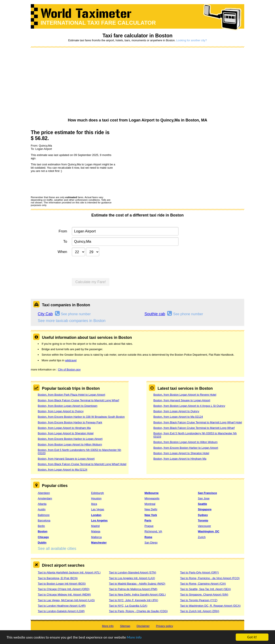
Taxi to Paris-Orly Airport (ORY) (199, 572)
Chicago (43, 537)
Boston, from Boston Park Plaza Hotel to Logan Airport (71, 395)
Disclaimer (143, 626)
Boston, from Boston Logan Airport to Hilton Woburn (70, 444)
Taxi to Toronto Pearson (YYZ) (199, 600)
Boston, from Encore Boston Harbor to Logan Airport (70, 439)
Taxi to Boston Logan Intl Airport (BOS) (62, 584)
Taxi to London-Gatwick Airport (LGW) (61, 611)
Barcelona (44, 520)
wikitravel (71, 360)
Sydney (203, 515)
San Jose (204, 498)
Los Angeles (100, 520)
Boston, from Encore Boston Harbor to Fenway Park (70, 422)
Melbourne (152, 493)
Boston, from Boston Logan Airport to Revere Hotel (185, 395)
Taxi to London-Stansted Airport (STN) (132, 572)
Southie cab (155, 314)
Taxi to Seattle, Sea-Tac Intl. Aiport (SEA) (205, 589)
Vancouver (205, 526)
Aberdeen (44, 493)
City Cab (45, 314)
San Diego (151, 543)
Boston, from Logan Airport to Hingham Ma (64, 428)
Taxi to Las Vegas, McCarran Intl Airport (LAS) (66, 600)
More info (134, 637)
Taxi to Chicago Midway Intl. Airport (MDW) (64, 595)
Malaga (96, 531)
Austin (42, 509)
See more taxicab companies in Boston (72, 321)
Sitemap (125, 626)
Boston (43, 531)
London (96, 515)
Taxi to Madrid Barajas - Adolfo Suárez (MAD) (137, 584)
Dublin (42, 543)
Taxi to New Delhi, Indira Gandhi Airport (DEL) (137, 595)
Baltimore (44, 515)
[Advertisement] (137, 83)
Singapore (205, 509)
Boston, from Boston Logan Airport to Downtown (68, 406)
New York (151, 515)
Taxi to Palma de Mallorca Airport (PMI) (133, 589)
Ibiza (94, 504)
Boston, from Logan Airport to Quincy (61, 411)
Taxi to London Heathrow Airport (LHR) (62, 606)
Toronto (203, 520)
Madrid (95, 526)
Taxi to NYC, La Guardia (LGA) (128, 606)
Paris (148, 520)
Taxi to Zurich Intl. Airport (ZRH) (200, 611)
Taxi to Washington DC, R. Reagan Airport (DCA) (210, 606)
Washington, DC (209, 531)
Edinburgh (98, 493)
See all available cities (57, 549)
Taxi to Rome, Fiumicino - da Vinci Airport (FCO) (210, 578)
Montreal (150, 504)
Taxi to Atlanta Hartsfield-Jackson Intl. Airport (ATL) (69, 572)
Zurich (202, 537)
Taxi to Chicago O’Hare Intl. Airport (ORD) (64, 589)
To (65, 241)
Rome (148, 537)
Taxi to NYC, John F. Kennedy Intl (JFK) (133, 600)
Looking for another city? (191, 40)
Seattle (203, 504)
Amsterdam (45, 498)
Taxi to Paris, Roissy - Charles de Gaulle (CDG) (138, 611)
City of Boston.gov (69, 370)
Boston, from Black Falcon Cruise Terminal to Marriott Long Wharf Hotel (82, 464)
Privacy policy (165, 626)
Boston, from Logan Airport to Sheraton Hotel (66, 433)
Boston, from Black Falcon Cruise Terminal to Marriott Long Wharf (78, 400)
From (63, 231)
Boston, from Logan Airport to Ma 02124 (63, 470)
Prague (149, 526)
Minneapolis (152, 498)
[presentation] (64, 184)
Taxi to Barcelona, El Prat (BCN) (58, 578)
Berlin (41, 526)
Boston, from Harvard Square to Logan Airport (66, 459)
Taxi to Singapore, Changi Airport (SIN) (204, 595)
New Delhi (151, 509)
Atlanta (42, 504)
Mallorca (96, 537)
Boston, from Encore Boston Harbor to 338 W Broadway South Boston (81, 417)
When (62, 252)
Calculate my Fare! (91, 282)
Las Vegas (98, 509)
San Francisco (207, 493)
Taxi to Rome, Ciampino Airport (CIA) (203, 584)
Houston (96, 498)
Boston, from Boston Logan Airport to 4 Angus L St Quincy (189, 406)
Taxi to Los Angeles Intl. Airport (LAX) (132, 578)
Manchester (99, 543)
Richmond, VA (153, 531)
